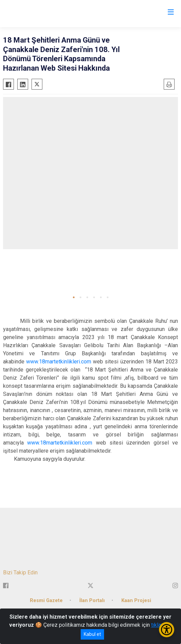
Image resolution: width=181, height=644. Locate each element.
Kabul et (92, 634)
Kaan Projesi (136, 601)
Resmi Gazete (46, 601)
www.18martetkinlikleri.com (59, 362)
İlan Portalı (92, 601)
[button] (74, 297)
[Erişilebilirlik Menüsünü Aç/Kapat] (167, 630)
